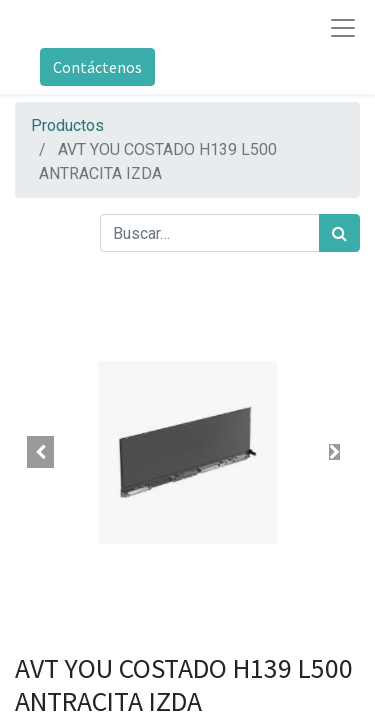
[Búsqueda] (339, 233)
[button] (41, 452)
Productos (67, 125)
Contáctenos (97, 67)
